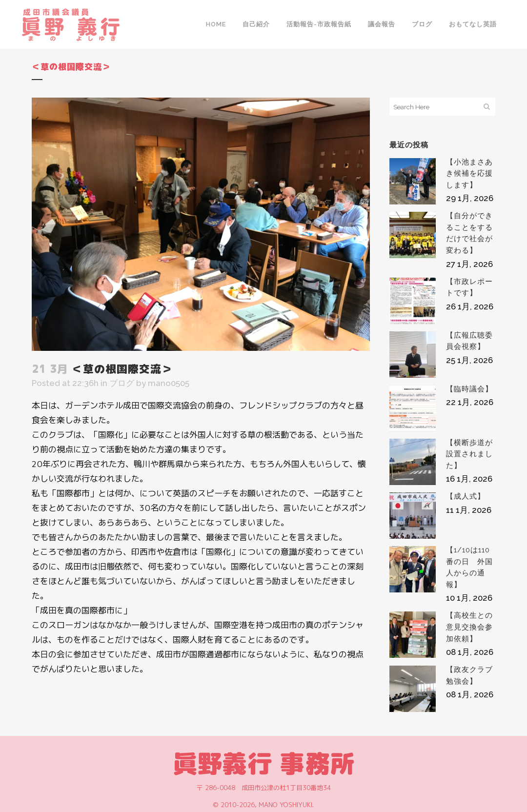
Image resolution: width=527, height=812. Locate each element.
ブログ (122, 383)
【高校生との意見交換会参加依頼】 (469, 627)
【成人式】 (466, 496)
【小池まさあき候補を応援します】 (469, 173)
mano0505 (169, 383)
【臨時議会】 (469, 389)
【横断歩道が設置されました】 (469, 454)
